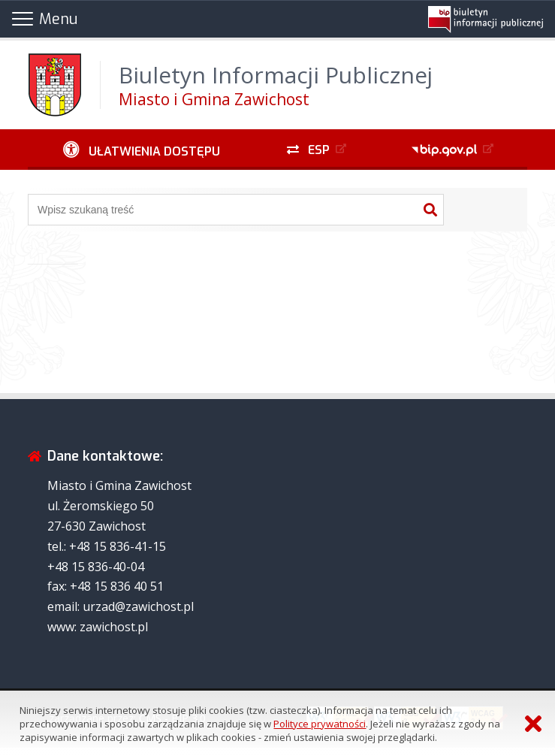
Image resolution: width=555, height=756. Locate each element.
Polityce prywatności (320, 724)
